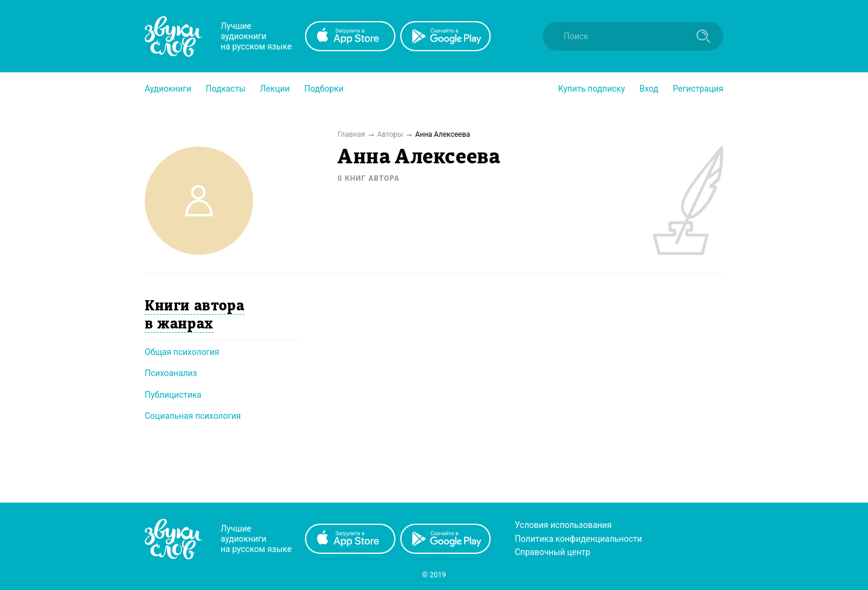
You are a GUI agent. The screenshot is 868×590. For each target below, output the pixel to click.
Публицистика (173, 395)
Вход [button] (649, 89)
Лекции (275, 89)
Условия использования (563, 525)
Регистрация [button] (698, 89)
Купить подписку (592, 89)
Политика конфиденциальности (578, 539)
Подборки (324, 89)
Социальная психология (193, 416)
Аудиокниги (168, 89)
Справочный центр (552, 552)
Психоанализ (171, 373)
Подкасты (225, 89)
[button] (168, 89)
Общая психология (182, 352)
